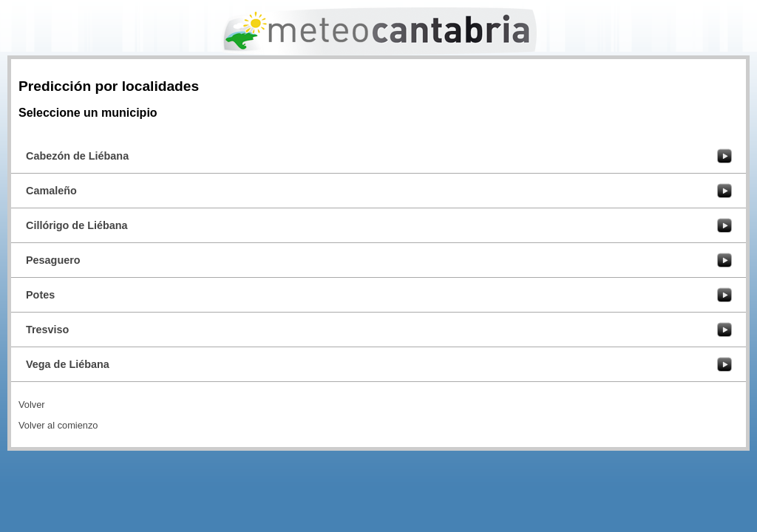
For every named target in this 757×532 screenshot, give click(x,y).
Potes (40, 295)
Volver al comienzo (58, 425)
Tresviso (47, 330)
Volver (32, 405)
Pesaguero (53, 260)
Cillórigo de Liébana (77, 225)
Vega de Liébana (68, 364)
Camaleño (51, 191)
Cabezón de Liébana (77, 156)
